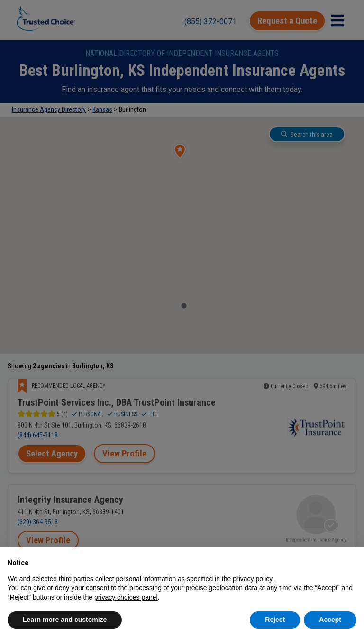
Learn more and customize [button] (65, 620)
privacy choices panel (126, 597)
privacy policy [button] (252, 579)
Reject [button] (275, 620)
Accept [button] (330, 620)
